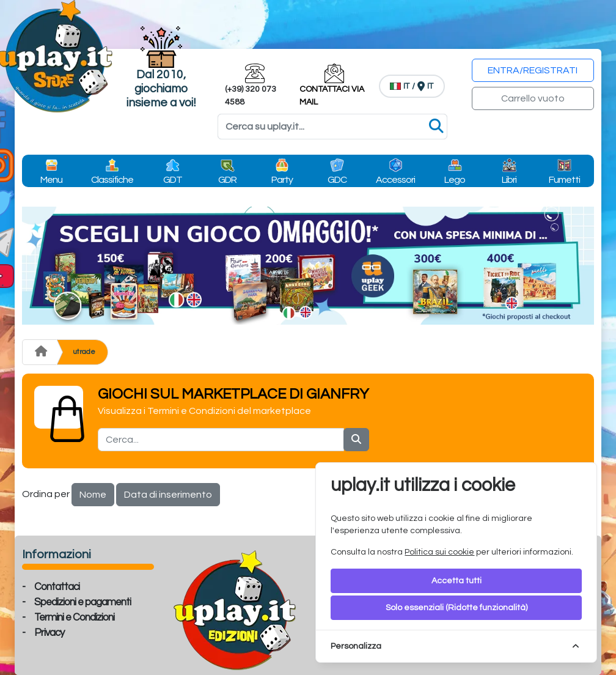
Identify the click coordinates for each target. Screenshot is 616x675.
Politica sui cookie (439, 552)
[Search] (332, 127)
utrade (84, 352)
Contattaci (57, 587)
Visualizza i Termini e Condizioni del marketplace (204, 411)
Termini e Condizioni (74, 618)
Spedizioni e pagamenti (82, 602)
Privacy (49, 633)
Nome (93, 495)
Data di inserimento (168, 495)
